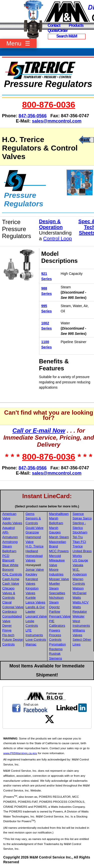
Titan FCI (79, 542)
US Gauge (80, 560)
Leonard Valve (36, 616)
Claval (7, 602)
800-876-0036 (49, 105)
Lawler (30, 612)
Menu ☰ (18, 43)
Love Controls (36, 640)
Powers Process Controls (55, 635)
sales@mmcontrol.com (57, 121)
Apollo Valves (12, 523)
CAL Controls (12, 574)
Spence (78, 514)
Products (76, 25)
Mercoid (55, 556)
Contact (54, 25)
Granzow (32, 532)
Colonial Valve (13, 607)
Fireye (7, 630)
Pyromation (58, 644)
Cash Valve (11, 584)
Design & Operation (51, 224)
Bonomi (8, 570)
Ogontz (55, 607)
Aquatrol (9, 528)
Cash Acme (11, 579)
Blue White (10, 565)
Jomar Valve (35, 570)
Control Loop (58, 239)
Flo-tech (8, 635)
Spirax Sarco (82, 518)
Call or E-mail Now (39, 430)
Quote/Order (58, 31)
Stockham (80, 532)
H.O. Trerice (35, 546)
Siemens (56, 658)
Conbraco (10, 612)
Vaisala (78, 565)
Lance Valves (35, 602)
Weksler (78, 616)
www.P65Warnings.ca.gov (20, 753)
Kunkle (31, 598)
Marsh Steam (59, 537)
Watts (77, 598)
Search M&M (67, 36)
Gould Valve (35, 528)
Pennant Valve (60, 616)
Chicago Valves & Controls (9, 593)
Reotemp (56, 649)
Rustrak (55, 654)
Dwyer (7, 626)
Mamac (31, 644)
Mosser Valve (59, 579)
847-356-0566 (33, 116)
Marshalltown (59, 514)
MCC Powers (59, 551)
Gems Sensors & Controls (33, 518)
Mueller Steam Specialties (57, 588)
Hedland (32, 551)
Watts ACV (80, 602)
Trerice (78, 546)
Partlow (55, 612)
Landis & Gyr (35, 607)
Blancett (8, 560)
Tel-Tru (78, 537)
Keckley (31, 574)
